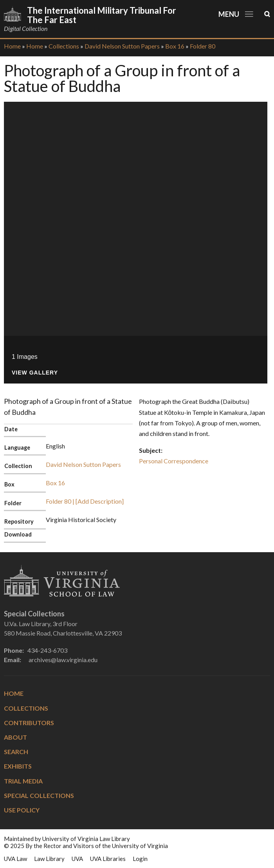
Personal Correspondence (174, 461)
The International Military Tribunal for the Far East (102, 15)
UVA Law (15, 859)
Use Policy (22, 810)
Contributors (29, 723)
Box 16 (175, 46)
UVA (77, 859)
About (15, 737)
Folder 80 (203, 46)
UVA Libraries (108, 859)
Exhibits (18, 766)
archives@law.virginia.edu (63, 660)
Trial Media (23, 781)
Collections (64, 46)
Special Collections (39, 795)
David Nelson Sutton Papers (122, 46)
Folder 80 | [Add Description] (85, 501)
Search (16, 752)
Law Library (49, 859)
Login (140, 859)
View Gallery (35, 373)
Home (12, 46)
